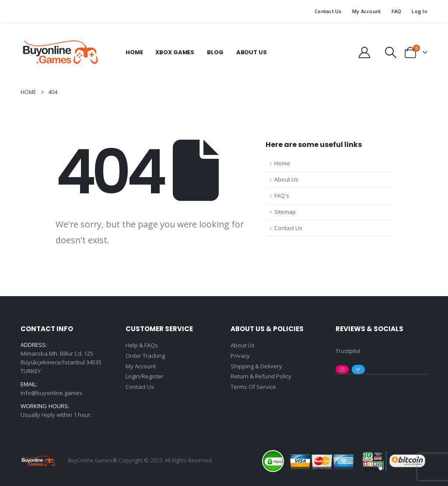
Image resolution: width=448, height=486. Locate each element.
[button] (391, 52)
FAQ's (282, 196)
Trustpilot (348, 351)
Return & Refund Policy (261, 377)
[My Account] (364, 52)
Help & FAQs (142, 346)
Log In (420, 11)
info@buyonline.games (51, 393)
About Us (252, 52)
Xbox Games (175, 52)
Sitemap (285, 212)
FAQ (397, 11)
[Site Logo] (60, 52)
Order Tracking (145, 356)
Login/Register (145, 377)
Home (134, 52)
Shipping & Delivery (256, 367)
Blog (215, 52)
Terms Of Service (253, 388)
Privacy (240, 356)
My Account (367, 11)
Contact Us (328, 11)
